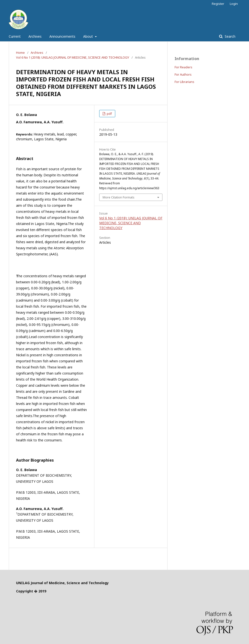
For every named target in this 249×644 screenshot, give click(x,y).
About (89, 36)
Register (218, 4)
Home (20, 53)
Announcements (62, 36)
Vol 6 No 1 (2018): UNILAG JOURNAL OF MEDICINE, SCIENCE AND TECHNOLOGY (73, 57)
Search (230, 36)
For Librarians (184, 82)
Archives (35, 36)
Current (15, 36)
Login (234, 4)
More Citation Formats (119, 197)
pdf (109, 114)
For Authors (183, 74)
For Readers (183, 67)
